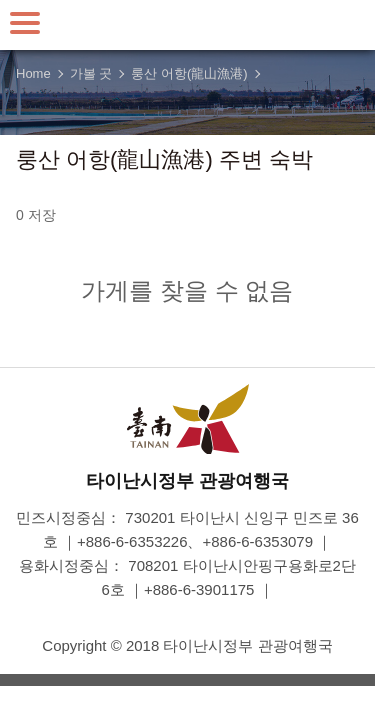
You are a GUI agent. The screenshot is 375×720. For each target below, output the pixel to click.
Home (33, 73)
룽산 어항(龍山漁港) (189, 73)
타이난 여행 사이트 (188, 25)
